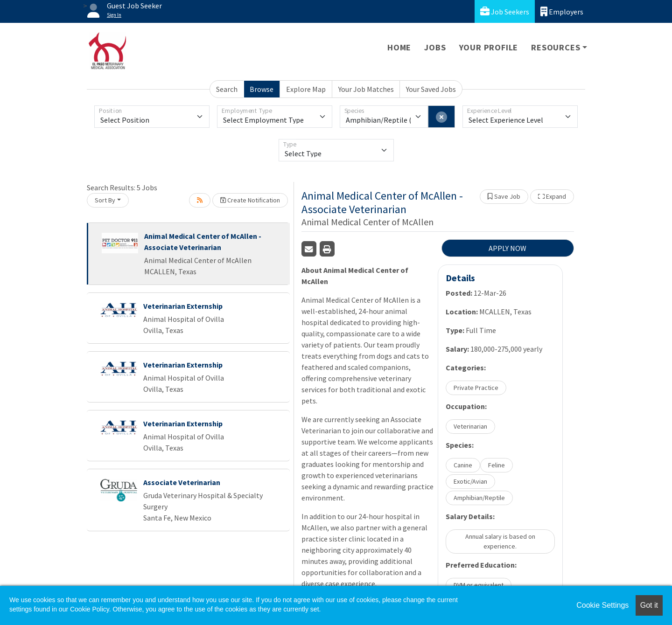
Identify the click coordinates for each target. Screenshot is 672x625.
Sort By (105, 200)
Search (227, 89)
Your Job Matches (366, 89)
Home (399, 47)
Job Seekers (505, 11)
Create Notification (250, 200)
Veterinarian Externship (183, 306)
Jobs (435, 47)
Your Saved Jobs (431, 89)
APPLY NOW (507, 248)
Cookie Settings (602, 605)
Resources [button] (556, 47)
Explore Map (306, 89)
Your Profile (489, 47)
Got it (649, 605)
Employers (562, 11)
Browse (262, 89)
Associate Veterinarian (182, 482)
